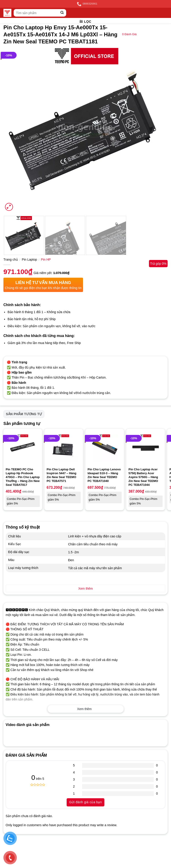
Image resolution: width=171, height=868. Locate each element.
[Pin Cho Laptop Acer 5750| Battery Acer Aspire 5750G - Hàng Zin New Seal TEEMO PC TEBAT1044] (146, 448)
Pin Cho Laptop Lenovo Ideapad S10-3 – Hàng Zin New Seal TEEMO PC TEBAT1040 (104, 475)
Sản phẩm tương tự (24, 414)
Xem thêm (84, 709)
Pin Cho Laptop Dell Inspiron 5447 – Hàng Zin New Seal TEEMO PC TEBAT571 (62, 475)
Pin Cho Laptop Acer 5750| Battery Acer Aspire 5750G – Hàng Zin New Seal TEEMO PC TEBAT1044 (143, 477)
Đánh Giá (129, 34)
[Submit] (62, 13)
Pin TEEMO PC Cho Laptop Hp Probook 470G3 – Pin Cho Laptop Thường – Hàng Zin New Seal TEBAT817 (23, 477)
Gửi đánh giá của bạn (85, 802)
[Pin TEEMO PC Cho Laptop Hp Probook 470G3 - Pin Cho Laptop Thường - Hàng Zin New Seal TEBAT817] (23, 448)
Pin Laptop (29, 259)
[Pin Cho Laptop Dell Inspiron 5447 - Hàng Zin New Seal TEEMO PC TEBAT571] (64, 448)
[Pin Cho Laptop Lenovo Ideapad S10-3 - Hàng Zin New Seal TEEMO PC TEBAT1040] (105, 448)
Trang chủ (11, 259)
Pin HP (46, 259)
